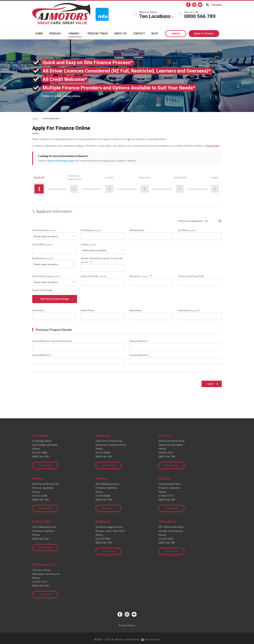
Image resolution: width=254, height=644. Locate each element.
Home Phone (38, 312)
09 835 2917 (166, 454)
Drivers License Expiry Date (191, 276)
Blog (155, 34)
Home (39, 34)
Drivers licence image (42, 290)
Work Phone (135, 312)
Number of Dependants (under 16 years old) (102, 260)
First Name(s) (91, 230)
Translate (214, 5)
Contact (139, 34)
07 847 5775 (166, 496)
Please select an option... (46, 236)
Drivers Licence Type (46, 276)
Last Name (187, 230)
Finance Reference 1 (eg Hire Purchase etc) (52, 342)
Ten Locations (155, 16)
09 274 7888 (40, 454)
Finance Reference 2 (139, 342)
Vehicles (56, 34)
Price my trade (98, 34)
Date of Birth (42, 244)
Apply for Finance (204, 34)
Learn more (45, 466)
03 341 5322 (166, 538)
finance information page (61, 160)
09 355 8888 (103, 454)
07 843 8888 (103, 496)
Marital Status (43, 258)
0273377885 (103, 538)
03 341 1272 (40, 580)
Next (210, 385)
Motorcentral (150, 637)
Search (176, 34)
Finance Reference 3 (42, 356)
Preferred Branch (44, 230)
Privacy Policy (213, 146)
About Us (120, 34)
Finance (75, 34)
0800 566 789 (200, 16)
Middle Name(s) (137, 230)
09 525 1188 (40, 496)
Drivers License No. (94, 276)
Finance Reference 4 (139, 356)
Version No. (141, 276)
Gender (89, 244)
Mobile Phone (87, 312)
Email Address (189, 312)
